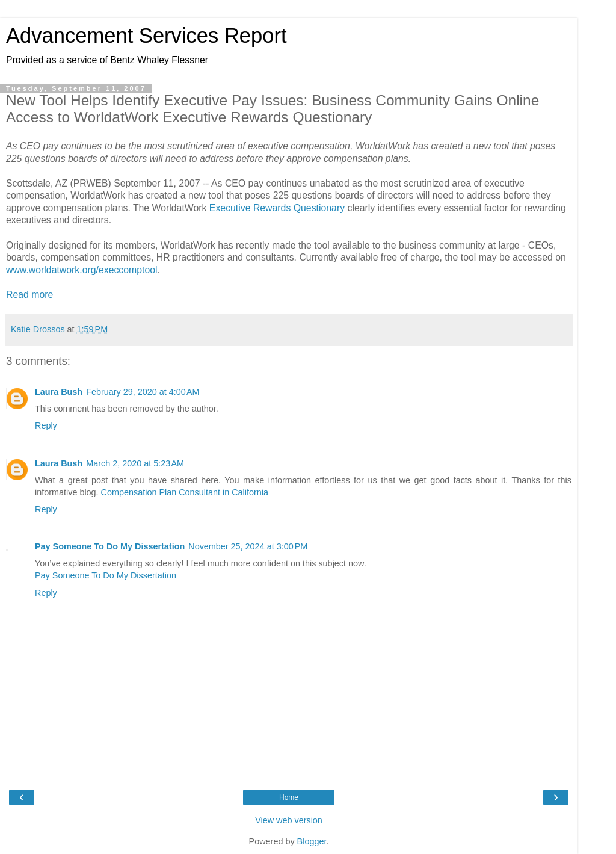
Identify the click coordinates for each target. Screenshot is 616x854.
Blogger (312, 841)
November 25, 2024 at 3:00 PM (248, 546)
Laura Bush (59, 392)
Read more (29, 295)
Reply (46, 425)
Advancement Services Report (146, 36)
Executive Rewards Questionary (277, 208)
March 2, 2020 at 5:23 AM (135, 463)
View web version (289, 820)
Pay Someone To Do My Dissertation (110, 546)
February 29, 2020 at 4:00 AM (143, 392)
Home (289, 797)
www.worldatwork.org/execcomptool (82, 270)
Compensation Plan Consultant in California (185, 492)
